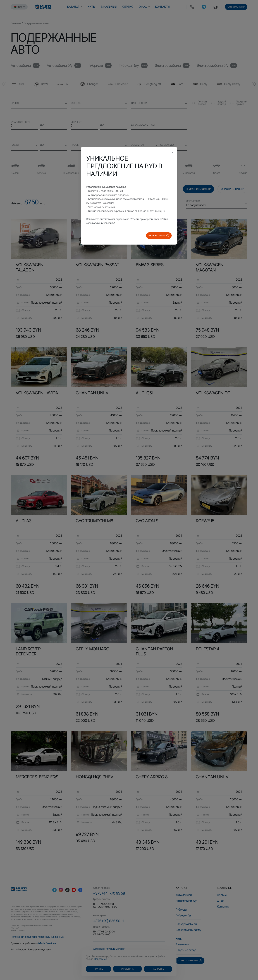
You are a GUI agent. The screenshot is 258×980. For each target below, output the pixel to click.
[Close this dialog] (173, 153)
